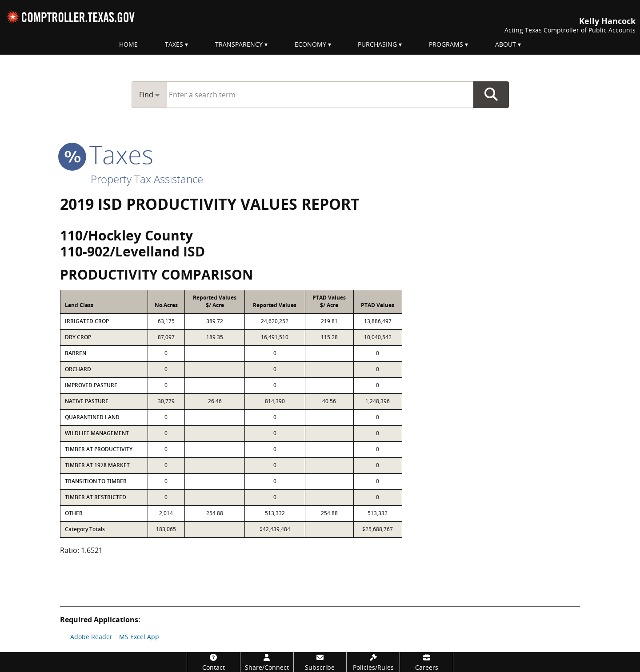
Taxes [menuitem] (174, 44)
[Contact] (214, 662)
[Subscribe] (320, 662)
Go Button (491, 95)
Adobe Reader (91, 637)
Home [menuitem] (128, 44)
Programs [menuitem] (446, 44)
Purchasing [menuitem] (377, 44)
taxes (107, 154)
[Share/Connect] (267, 662)
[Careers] (426, 662)
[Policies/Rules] (373, 662)
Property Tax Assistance (147, 179)
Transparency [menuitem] (239, 44)
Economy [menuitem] (310, 44)
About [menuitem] (506, 44)
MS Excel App (139, 637)
